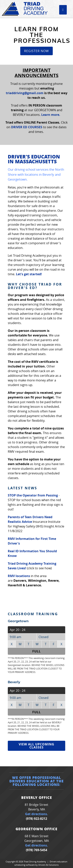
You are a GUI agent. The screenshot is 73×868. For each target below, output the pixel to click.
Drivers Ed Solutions (48, 865)
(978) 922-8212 (36, 819)
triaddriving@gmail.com (25, 93)
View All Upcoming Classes (36, 746)
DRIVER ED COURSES (27, 127)
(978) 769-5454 (36, 850)
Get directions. (36, 814)
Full (36, 651)
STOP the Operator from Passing (33, 495)
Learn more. (51, 115)
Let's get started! (29, 274)
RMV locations (19, 576)
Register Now (36, 51)
